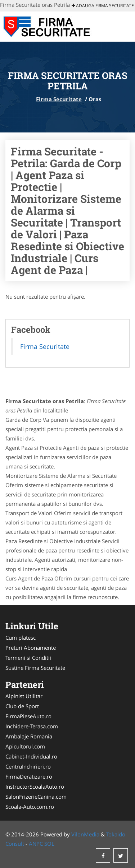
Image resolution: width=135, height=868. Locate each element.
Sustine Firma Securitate (35, 668)
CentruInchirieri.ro (28, 766)
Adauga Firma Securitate (103, 6)
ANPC (36, 844)
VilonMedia (85, 834)
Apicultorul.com (25, 746)
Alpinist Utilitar (24, 696)
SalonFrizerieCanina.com (36, 797)
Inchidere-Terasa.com (32, 726)
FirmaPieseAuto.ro (28, 716)
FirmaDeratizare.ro (29, 776)
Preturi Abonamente (31, 648)
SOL (49, 844)
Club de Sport (22, 706)
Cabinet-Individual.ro (31, 756)
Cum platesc (21, 638)
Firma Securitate (59, 99)
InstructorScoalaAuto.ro (35, 787)
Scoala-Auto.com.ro (30, 807)
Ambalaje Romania (29, 736)
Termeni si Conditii (28, 658)
